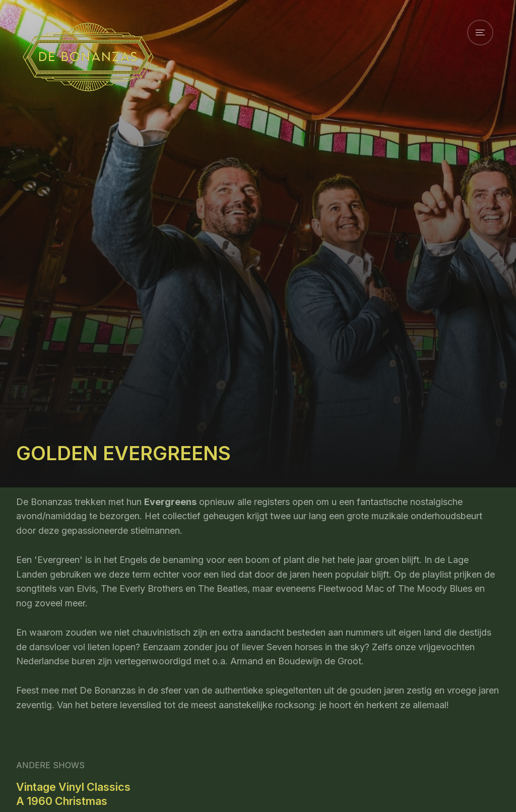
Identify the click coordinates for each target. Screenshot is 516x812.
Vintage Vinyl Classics (73, 787)
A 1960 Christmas (62, 801)
